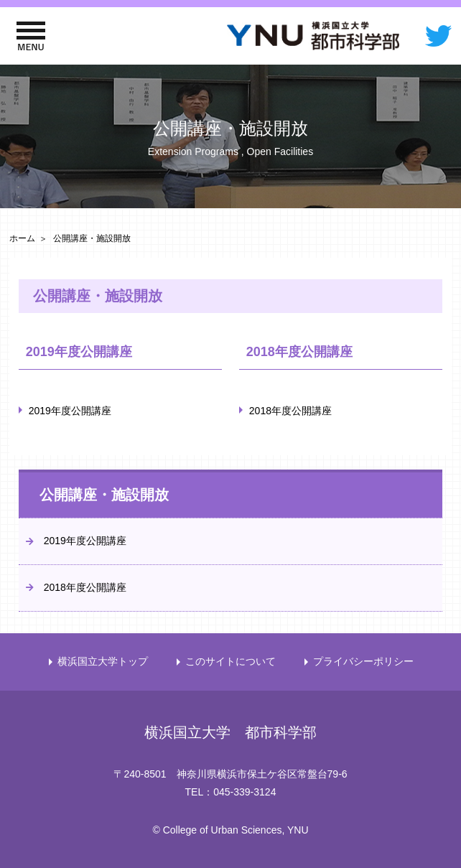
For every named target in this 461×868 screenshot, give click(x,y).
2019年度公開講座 (70, 411)
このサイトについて (230, 661)
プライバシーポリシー (363, 661)
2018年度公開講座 (290, 411)
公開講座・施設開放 (104, 495)
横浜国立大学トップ (103, 661)
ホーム (22, 238)
